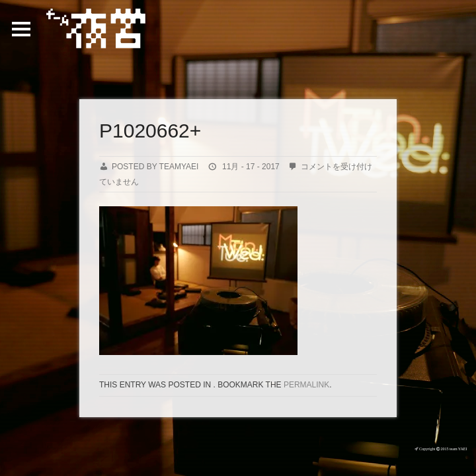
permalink (306, 385)
